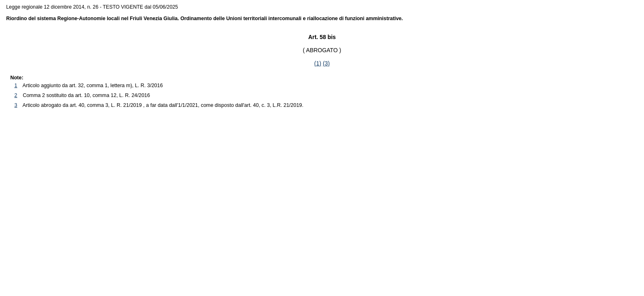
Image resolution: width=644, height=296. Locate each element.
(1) (318, 63)
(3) (326, 63)
